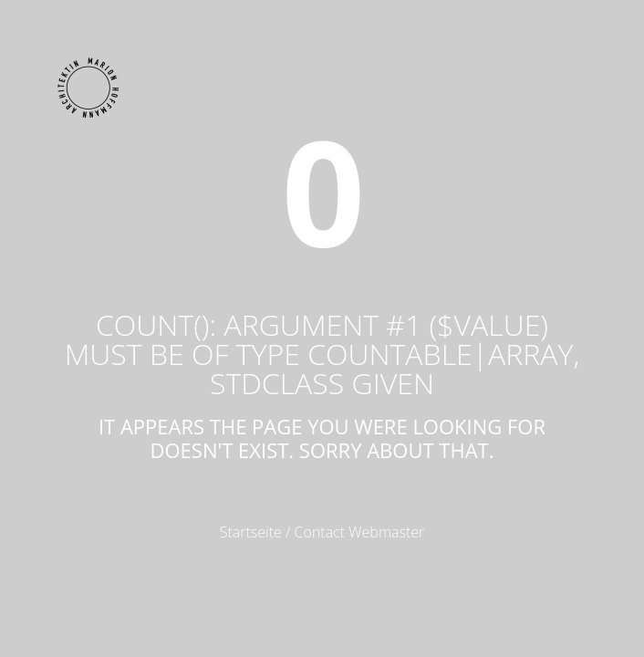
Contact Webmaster (360, 532)
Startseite (251, 532)
